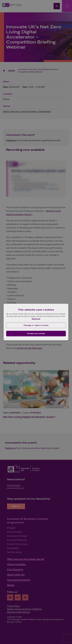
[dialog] (36, 322)
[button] (36, 325)
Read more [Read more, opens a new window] (36, 319)
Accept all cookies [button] (36, 334)
